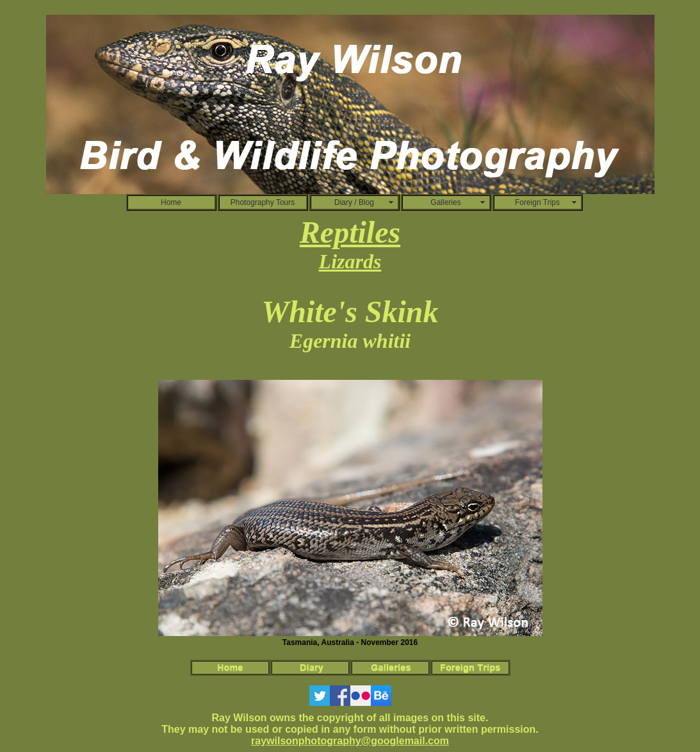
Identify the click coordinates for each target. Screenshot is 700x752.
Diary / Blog (354, 202)
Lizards (350, 261)
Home (171, 202)
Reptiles (350, 232)
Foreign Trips (537, 202)
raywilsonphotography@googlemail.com (350, 741)
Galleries (445, 202)
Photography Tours (263, 202)
